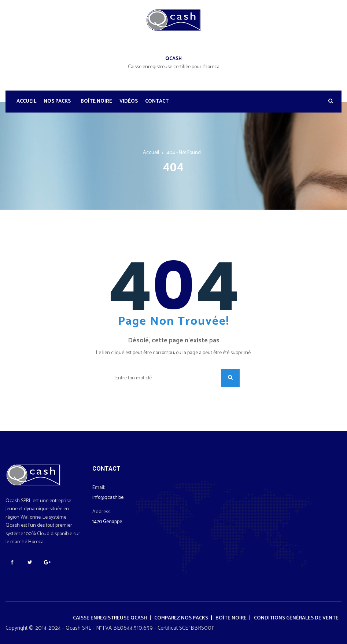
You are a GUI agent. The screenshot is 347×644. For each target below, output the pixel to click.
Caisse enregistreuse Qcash (110, 618)
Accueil (26, 101)
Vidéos (129, 101)
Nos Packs (57, 101)
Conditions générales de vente (296, 618)
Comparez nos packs (181, 618)
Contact (157, 101)
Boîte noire (96, 101)
